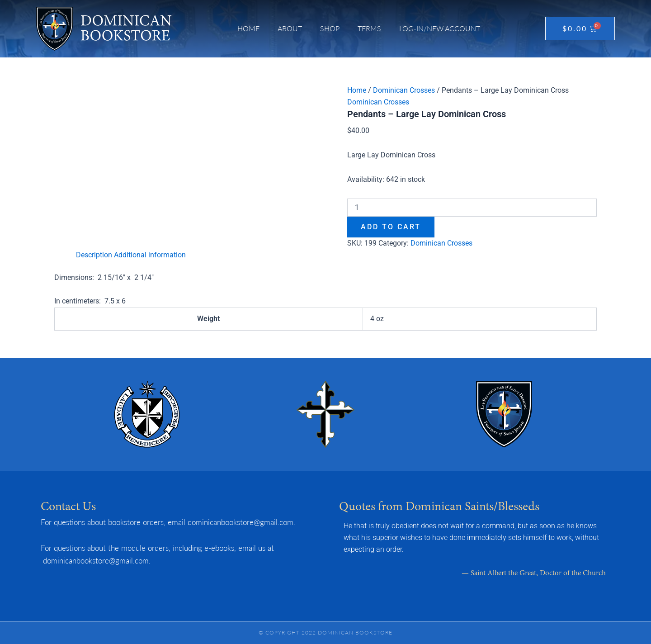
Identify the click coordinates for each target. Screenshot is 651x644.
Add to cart (391, 227)
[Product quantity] (472, 208)
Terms (369, 28)
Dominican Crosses (404, 90)
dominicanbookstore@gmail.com (241, 522)
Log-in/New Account (440, 28)
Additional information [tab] (150, 255)
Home (248, 28)
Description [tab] (94, 255)
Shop (330, 28)
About (290, 28)
